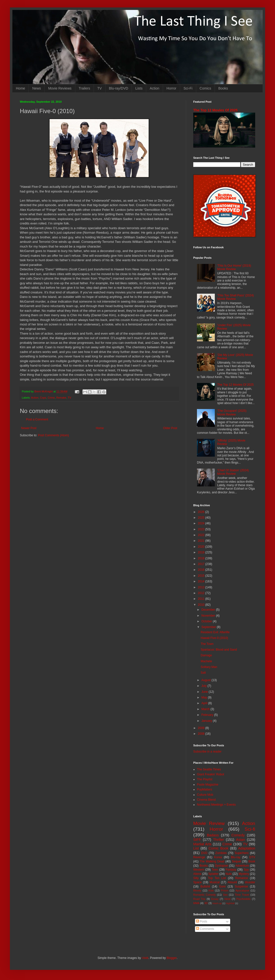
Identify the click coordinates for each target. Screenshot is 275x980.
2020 (202, 547)
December (209, 610)
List (196, 848)
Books (223, 88)
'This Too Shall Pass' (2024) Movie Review (236, 297)
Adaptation (247, 848)
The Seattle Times (209, 769)
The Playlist (205, 779)
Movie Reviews (60, 88)
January (207, 721)
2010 (202, 605)
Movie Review (209, 823)
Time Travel (242, 895)
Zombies (221, 853)
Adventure (242, 866)
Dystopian (222, 866)
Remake (61, 398)
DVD (204, 853)
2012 (202, 593)
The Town (207, 644)
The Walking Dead (212, 861)
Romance (241, 878)
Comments (205, 929)
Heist (228, 899)
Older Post (170, 428)
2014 (202, 581)
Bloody (197, 890)
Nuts (229, 874)
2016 (202, 570)
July (205, 686)
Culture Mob (205, 795)
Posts (202, 921)
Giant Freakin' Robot (211, 774)
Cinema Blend (206, 800)
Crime (51, 398)
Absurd (232, 882)
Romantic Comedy (205, 895)
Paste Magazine (208, 785)
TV (100, 88)
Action (154, 88)
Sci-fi (250, 829)
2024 (202, 523)
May (205, 697)
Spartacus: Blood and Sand (219, 650)
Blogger (172, 958)
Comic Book (219, 848)
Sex (225, 895)
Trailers (84, 88)
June (205, 692)
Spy (246, 870)
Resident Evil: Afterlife (215, 632)
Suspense (241, 886)
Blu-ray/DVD (119, 88)
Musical (215, 882)
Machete (206, 661)
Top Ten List (217, 878)
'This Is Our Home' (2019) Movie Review (234, 267)
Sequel (236, 861)
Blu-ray (236, 857)
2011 (202, 599)
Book (252, 861)
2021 (202, 541)
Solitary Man (209, 667)
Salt (203, 673)
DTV (252, 857)
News (37, 88)
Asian (241, 840)
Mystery (244, 874)
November (209, 616)
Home (20, 88)
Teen (215, 870)
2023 (202, 529)
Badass (213, 835)
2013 (202, 587)
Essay (215, 899)
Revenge (199, 857)
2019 (202, 552)
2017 (202, 564)
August (206, 680)
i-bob (145, 958)
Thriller (219, 840)
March (206, 709)
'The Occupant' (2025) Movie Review (232, 412)
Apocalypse (242, 890)
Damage (206, 655)
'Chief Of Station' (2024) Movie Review (233, 472)
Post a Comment (37, 419)
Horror (171, 88)
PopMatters (205, 790)
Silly (196, 878)
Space (197, 882)
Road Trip (199, 899)
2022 (202, 535)
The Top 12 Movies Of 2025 (215, 110)
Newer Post (29, 428)
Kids (211, 890)
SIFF (197, 840)
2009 (202, 728)
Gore (222, 886)
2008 (202, 734)
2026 (202, 512)
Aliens (197, 874)
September (209, 627)
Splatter (213, 874)
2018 (202, 558)
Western (199, 870)
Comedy (238, 835)
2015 (202, 576)
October (207, 621)
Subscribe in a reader (207, 752)
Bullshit (205, 886)
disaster (250, 882)
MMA (196, 903)
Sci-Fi (188, 88)
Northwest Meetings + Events (216, 805)
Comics (206, 88)
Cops (43, 398)
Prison (225, 890)
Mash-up (217, 903)
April (205, 703)
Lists (139, 88)
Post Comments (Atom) (53, 435)
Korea (218, 857)
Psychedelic (244, 899)
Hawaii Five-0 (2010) (214, 638)
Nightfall (230, 903)
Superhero (242, 853)
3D (206, 903)
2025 (202, 518)
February (208, 715)
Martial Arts (202, 844)
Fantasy (231, 870)
